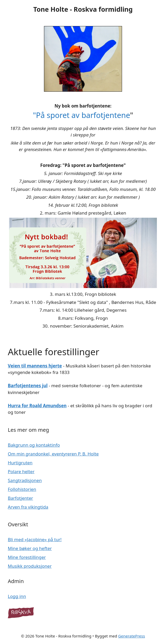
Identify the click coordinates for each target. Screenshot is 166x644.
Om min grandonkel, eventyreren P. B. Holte (53, 454)
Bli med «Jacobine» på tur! (35, 539)
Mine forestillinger (27, 557)
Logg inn (17, 596)
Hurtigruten (20, 463)
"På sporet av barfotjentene (81, 115)
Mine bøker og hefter (30, 548)
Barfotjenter (20, 498)
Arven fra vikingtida (28, 507)
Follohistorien (22, 489)
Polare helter (21, 471)
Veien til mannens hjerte (35, 366)
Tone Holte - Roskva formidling (83, 9)
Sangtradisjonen (25, 480)
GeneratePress (132, 636)
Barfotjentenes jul (28, 386)
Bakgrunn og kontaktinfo (34, 445)
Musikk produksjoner (30, 566)
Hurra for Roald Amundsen (37, 406)
